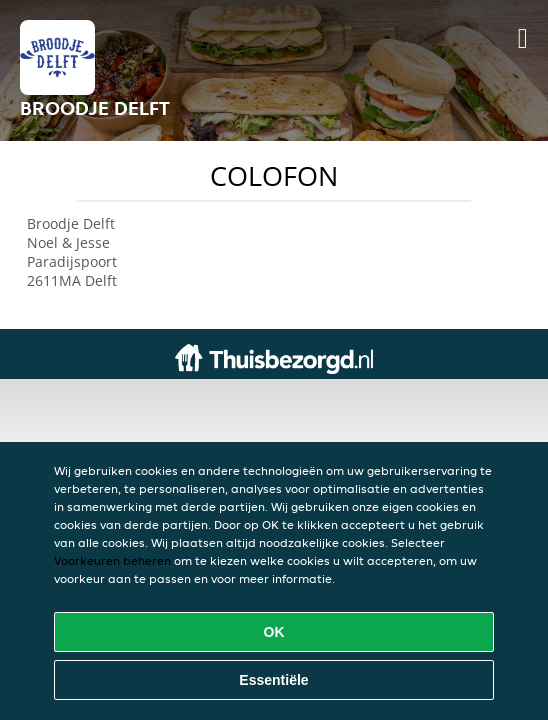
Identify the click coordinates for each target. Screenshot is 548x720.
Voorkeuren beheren (112, 560)
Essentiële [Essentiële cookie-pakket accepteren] (273, 680)
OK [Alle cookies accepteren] (274, 632)
